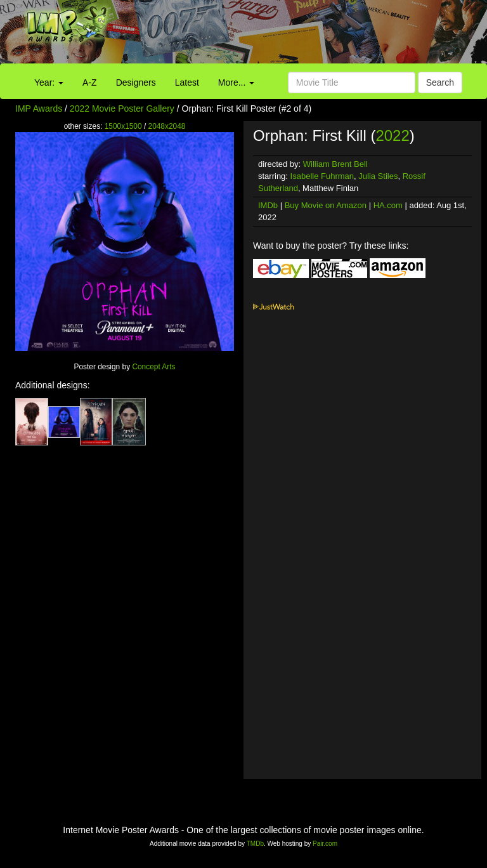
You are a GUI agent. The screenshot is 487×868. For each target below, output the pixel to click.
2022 (392, 135)
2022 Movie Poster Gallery (122, 109)
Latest (187, 82)
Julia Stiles (378, 176)
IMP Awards (39, 109)
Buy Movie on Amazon (326, 205)
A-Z (90, 82)
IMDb (268, 205)
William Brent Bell (335, 164)
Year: (49, 82)
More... (236, 82)
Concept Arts (153, 367)
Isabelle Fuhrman (322, 176)
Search (440, 82)
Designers (136, 82)
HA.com (388, 205)
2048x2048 (167, 126)
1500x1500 (123, 126)
